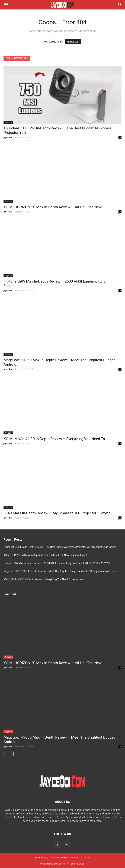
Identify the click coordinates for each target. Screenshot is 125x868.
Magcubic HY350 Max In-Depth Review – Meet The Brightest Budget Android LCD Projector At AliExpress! (61, 571)
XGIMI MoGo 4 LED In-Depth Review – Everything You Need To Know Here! (44, 579)
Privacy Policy (41, 858)
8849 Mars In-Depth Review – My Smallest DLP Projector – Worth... (58, 513)
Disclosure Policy (60, 858)
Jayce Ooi (8, 137)
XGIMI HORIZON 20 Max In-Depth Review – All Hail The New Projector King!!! (45, 555)
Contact (86, 858)
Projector (8, 122)
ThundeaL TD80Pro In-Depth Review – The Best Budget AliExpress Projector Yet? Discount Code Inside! (60, 547)
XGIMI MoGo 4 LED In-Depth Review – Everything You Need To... (56, 439)
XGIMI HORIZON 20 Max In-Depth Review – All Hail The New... (54, 207)
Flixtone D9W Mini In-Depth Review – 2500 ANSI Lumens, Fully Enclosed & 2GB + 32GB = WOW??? (57, 563)
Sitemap (75, 858)
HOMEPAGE (73, 42)
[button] (120, 5)
